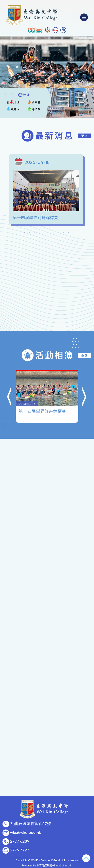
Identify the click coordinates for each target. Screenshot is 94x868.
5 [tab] (44, 233)
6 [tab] (49, 233)
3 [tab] (34, 233)
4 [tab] (39, 233)
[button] (9, 378)
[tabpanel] (47, 190)
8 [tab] (59, 233)
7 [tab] (54, 233)
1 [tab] (24, 233)
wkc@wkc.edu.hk (25, 832)
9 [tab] (64, 233)
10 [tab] (69, 233)
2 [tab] (29, 233)
